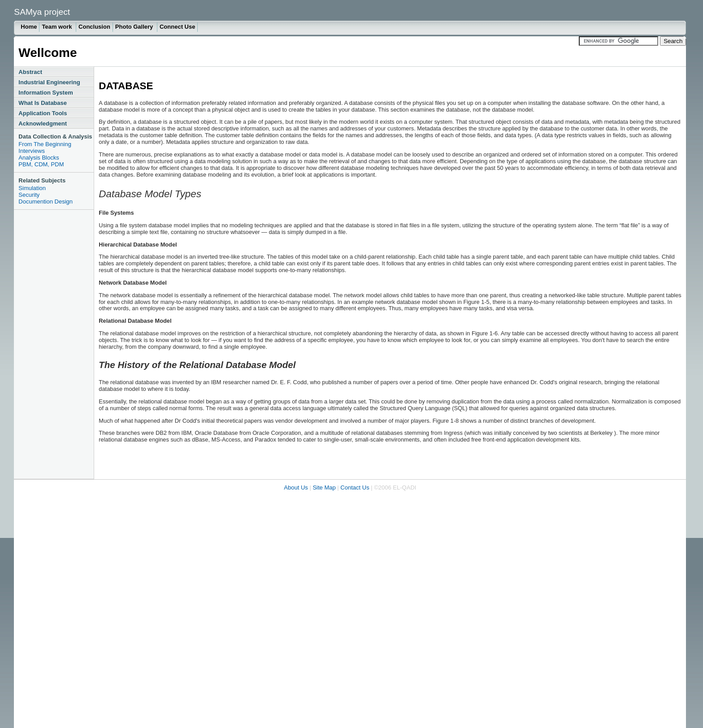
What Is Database (43, 103)
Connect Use (177, 27)
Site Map (324, 487)
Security (29, 195)
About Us (296, 487)
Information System (46, 93)
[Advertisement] (50, 344)
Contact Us (355, 487)
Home (29, 27)
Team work (58, 27)
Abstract (30, 72)
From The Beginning (45, 144)
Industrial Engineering (49, 82)
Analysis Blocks (39, 158)
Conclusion (94, 27)
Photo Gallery (135, 27)
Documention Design (46, 201)
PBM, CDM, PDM (41, 164)
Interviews (32, 151)
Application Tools (43, 113)
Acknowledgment (43, 123)
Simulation (32, 188)
